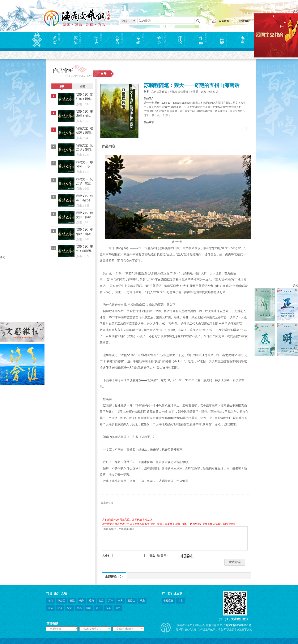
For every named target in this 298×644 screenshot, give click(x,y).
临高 (60, 608)
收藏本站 (244, 21)
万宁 (111, 601)
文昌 (101, 601)
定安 (70, 608)
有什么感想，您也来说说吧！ (175, 538)
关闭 (295, 12)
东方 (120, 601)
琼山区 (61, 601)
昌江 (99, 608)
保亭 (108, 608)
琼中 (118, 608)
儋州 (82, 601)
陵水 (89, 608)
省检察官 (168, 601)
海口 (50, 601)
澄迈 (50, 608)
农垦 (180, 601)
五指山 (131, 601)
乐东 (142, 601)
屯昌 (79, 608)
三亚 (72, 601)
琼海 (91, 601)
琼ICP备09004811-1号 (239, 625)
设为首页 (224, 21)
